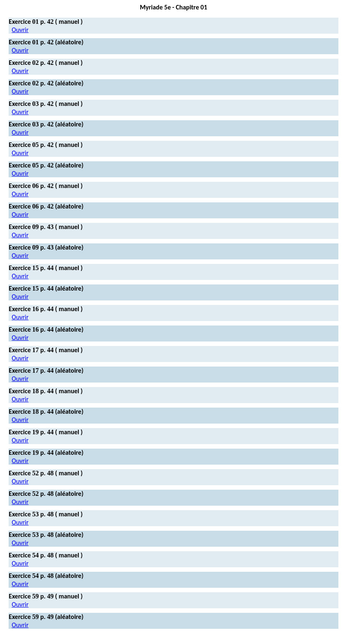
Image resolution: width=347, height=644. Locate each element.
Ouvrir (20, 30)
